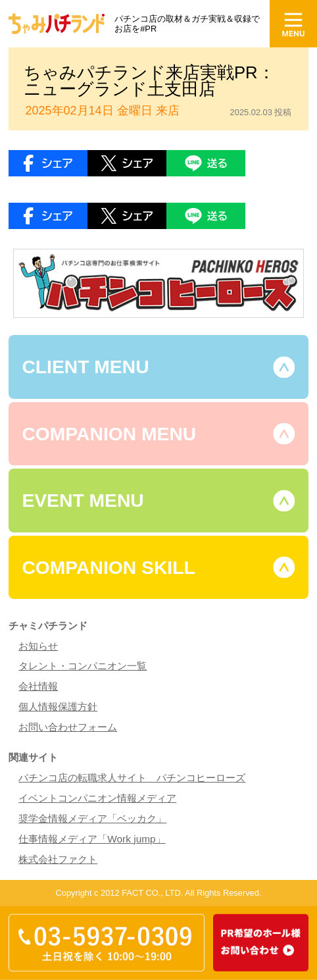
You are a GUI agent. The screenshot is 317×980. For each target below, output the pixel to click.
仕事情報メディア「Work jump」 (92, 839)
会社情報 (38, 686)
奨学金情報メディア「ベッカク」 (92, 818)
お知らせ (38, 646)
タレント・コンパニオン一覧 (83, 666)
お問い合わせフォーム (68, 727)
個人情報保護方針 (58, 707)
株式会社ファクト (58, 859)
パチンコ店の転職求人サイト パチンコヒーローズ (132, 778)
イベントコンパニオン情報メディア (97, 798)
